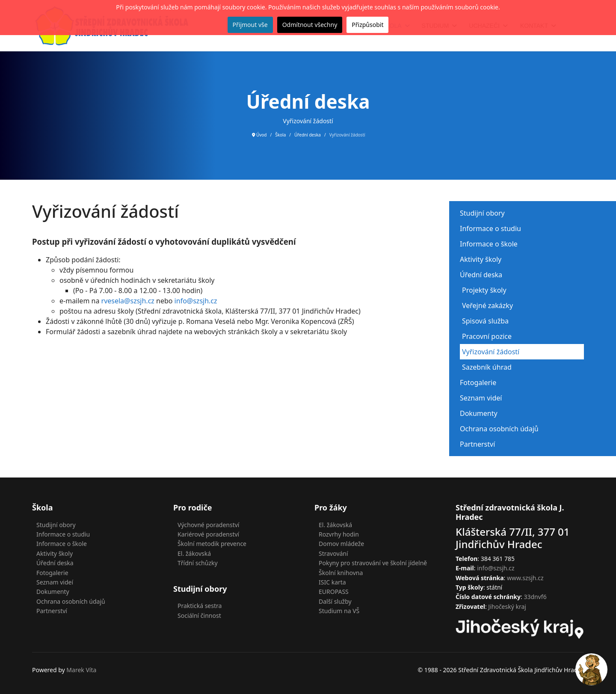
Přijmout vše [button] (250, 25)
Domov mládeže (341, 544)
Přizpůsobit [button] (367, 25)
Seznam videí (481, 398)
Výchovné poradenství (208, 525)
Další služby (335, 601)
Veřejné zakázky (487, 305)
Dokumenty (479, 413)
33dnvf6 (535, 597)
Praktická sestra (200, 606)
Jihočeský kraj (507, 607)
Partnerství (477, 444)
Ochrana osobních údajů (499, 429)
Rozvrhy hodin (339, 534)
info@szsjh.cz (196, 301)
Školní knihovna (341, 573)
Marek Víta (81, 670)
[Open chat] (591, 669)
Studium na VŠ (339, 611)
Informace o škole (489, 244)
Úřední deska (481, 275)
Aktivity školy (481, 259)
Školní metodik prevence (212, 544)
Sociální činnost (199, 615)
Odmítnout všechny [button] (310, 25)
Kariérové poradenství (208, 534)
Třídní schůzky (198, 563)
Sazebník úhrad (487, 367)
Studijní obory (482, 213)
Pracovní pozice (487, 336)
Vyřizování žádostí (491, 352)
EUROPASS (334, 592)
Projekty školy (484, 290)
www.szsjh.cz (525, 578)
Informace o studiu (490, 228)
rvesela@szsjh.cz (128, 301)
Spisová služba (485, 321)
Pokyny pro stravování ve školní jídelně (373, 563)
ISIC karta (332, 582)
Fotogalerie (478, 383)
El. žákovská (194, 553)
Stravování (333, 553)
